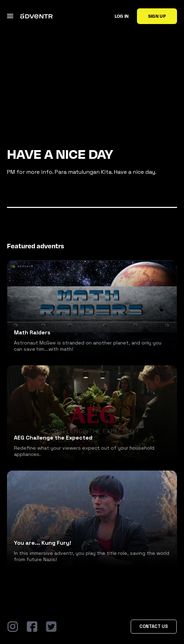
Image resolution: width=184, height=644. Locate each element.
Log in (122, 16)
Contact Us (154, 626)
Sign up (157, 16)
